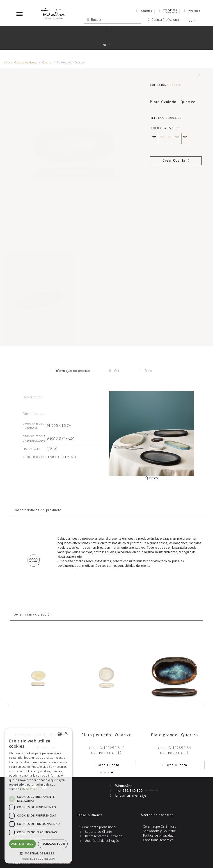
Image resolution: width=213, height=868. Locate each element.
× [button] (66, 734)
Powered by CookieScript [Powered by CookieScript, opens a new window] (38, 859)
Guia (115, 371)
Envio (146, 371)
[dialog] (38, 796)
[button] (176, 161)
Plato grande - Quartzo (174, 735)
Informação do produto (70, 371)
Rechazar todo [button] (53, 844)
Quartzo (174, 85)
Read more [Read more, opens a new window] (30, 789)
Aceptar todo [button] (23, 844)
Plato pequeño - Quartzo (106, 735)
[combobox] (60, 734)
